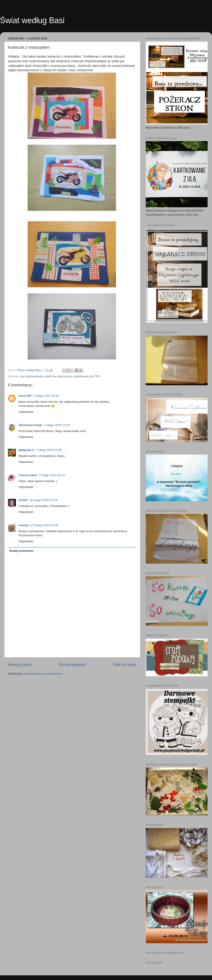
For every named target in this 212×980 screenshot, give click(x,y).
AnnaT (23, 500)
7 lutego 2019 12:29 (57, 425)
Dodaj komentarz (22, 551)
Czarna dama (28, 475)
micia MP (25, 396)
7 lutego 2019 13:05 (49, 450)
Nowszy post (20, 665)
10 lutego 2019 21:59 (43, 500)
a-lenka (24, 525)
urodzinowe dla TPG (87, 376)
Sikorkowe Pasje (30, 425)
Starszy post (124, 665)
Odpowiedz (26, 412)
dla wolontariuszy (31, 376)
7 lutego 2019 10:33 (46, 396)
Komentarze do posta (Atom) (43, 674)
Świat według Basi (32, 20)
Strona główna (72, 665)
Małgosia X (26, 450)
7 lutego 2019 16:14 (52, 475)
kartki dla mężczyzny (58, 376)
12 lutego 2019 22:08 (44, 525)
